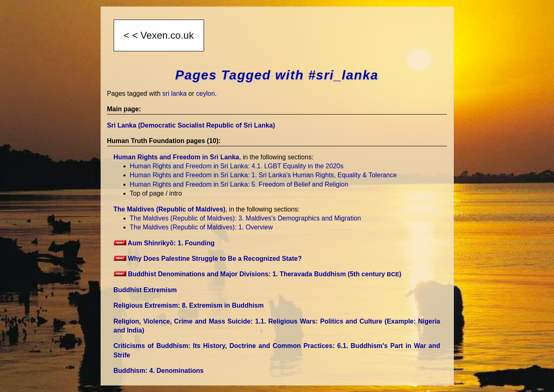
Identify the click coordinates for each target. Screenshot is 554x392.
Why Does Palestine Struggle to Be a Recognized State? (208, 259)
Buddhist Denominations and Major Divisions (258, 274)
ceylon (205, 94)
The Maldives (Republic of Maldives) (170, 209)
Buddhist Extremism (145, 290)
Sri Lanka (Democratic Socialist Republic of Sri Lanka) (191, 125)
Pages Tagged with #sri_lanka (277, 75)
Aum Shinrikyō (164, 243)
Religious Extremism (189, 305)
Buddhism (159, 371)
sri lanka (175, 94)
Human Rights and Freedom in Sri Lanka (177, 157)
